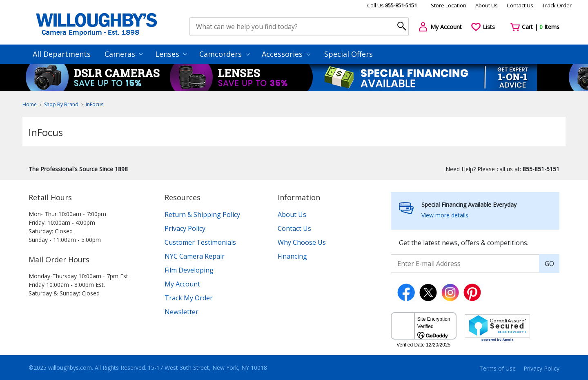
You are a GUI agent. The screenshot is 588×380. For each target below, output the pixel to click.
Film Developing (189, 270)
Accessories (286, 54)
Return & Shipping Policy (202, 215)
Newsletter (182, 312)
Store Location (449, 5)
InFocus (95, 104)
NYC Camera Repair (195, 256)
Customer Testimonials (200, 242)
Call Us (392, 5)
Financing (292, 256)
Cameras (124, 54)
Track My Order (189, 298)
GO (549, 264)
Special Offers (349, 54)
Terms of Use (498, 368)
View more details (445, 215)
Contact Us (520, 5)
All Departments (62, 54)
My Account (182, 284)
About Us (487, 5)
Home (30, 104)
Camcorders (224, 54)
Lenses (171, 54)
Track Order (557, 5)
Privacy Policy (185, 228)
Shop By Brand (61, 104)
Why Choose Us (302, 242)
